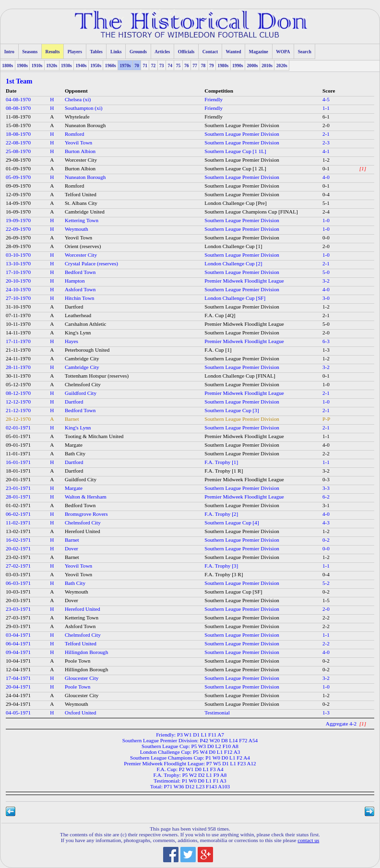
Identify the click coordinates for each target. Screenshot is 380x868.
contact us (308, 840)
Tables (96, 52)
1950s (96, 65)
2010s (267, 65)
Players (75, 52)
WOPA (283, 52)
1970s (125, 65)
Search (305, 52)
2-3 (326, 143)
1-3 (326, 350)
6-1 (326, 117)
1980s (223, 65)
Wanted (234, 52)
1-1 (326, 108)
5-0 (326, 272)
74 (170, 65)
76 (187, 65)
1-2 (326, 160)
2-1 (326, 134)
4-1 (326, 151)
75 (178, 65)
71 (145, 65)
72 (154, 65)
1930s (66, 65)
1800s (7, 65)
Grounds (138, 52)
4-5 (326, 99)
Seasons (30, 52)
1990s (238, 65)
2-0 (326, 125)
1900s (22, 65)
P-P (326, 419)
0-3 (326, 479)
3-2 (326, 281)
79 (212, 65)
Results (53, 52)
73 (162, 65)
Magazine (259, 52)
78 (203, 65)
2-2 (326, 453)
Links (116, 52)
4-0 (326, 177)
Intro (9, 52)
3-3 (326, 488)
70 (137, 65)
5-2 (326, 583)
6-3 (326, 341)
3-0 (326, 298)
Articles (162, 52)
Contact (210, 52)
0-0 (326, 238)
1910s (37, 65)
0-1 (326, 168)
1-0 (326, 220)
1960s (111, 65)
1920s (52, 65)
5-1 (326, 203)
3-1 (326, 505)
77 (195, 65)
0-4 (326, 194)
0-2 (326, 540)
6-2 (326, 497)
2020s (282, 65)
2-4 (326, 212)
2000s (253, 65)
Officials (186, 52)
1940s (81, 65)
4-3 (326, 523)
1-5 (326, 600)
